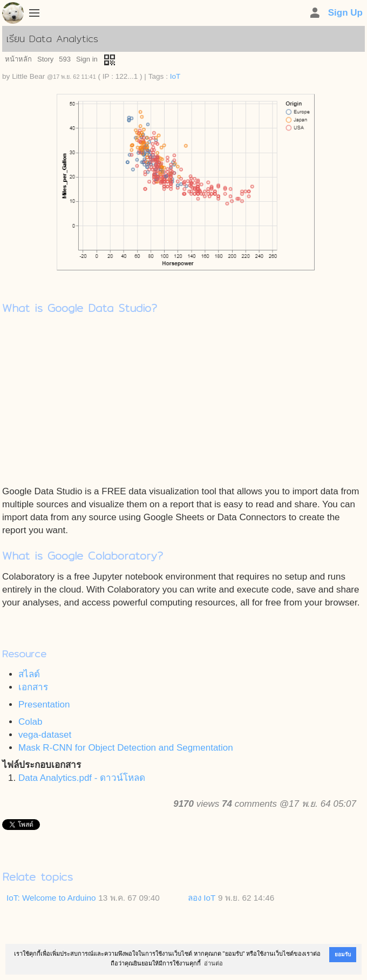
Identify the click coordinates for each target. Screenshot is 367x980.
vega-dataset (45, 735)
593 (65, 59)
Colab (30, 722)
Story (45, 59)
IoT (175, 76)
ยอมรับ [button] (343, 954)
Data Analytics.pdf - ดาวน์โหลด (82, 778)
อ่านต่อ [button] (213, 963)
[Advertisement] (183, 404)
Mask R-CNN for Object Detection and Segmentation (126, 748)
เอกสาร (33, 687)
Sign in (87, 59)
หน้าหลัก (18, 59)
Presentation (44, 705)
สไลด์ (29, 674)
